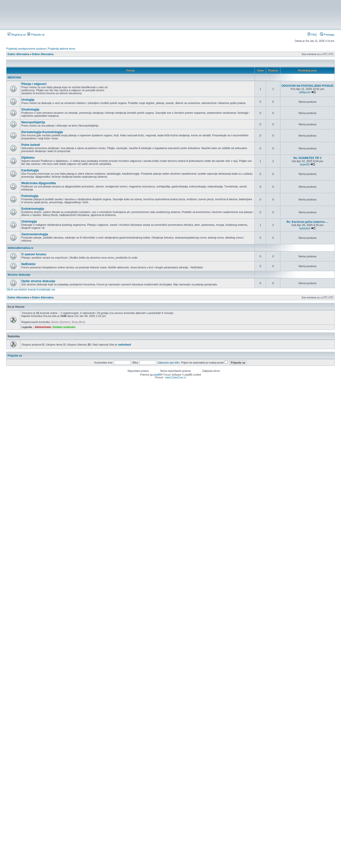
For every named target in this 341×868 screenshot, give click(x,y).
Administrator (43, 327)
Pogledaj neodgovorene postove (26, 49)
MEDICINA (14, 77)
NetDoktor (29, 264)
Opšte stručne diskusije (38, 281)
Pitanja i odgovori (34, 84)
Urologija (28, 100)
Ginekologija (30, 110)
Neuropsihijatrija (33, 122)
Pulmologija (30, 196)
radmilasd (125, 345)
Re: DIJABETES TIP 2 (307, 158)
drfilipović (305, 92)
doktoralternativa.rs (20, 248)
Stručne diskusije (19, 275)
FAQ (312, 35)
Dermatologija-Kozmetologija (42, 132)
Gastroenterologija (35, 234)
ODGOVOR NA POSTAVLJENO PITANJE (307, 86)
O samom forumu (34, 254)
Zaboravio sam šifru (169, 363)
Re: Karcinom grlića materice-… (308, 222)
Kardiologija (30, 170)
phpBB (157, 375)
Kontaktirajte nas (46, 290)
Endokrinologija (33, 209)
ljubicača (305, 228)
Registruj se (17, 35)
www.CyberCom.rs (176, 377)
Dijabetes (28, 158)
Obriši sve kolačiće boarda (21, 290)
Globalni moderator (64, 327)
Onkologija (29, 222)
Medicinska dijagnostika (39, 183)
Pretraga (327, 35)
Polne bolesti (31, 145)
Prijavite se (36, 35)
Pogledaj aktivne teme (62, 49)
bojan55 (305, 164)
